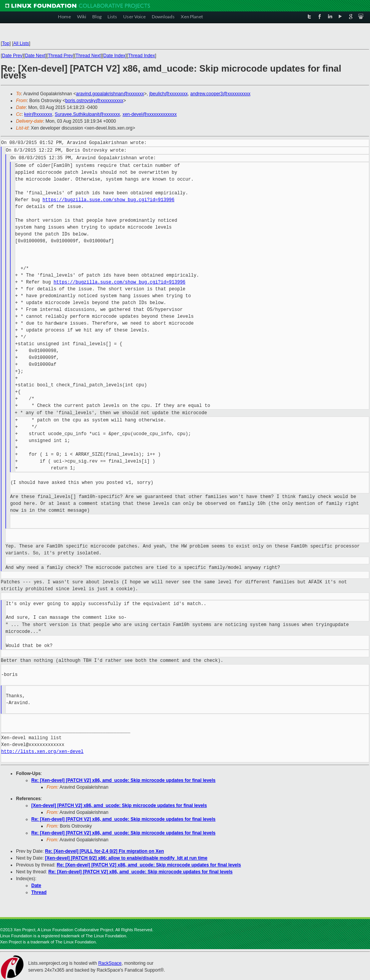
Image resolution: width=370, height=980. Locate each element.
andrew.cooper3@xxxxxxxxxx (220, 94)
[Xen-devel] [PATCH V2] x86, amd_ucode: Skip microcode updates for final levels (119, 805)
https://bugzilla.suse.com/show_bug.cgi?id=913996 (109, 200)
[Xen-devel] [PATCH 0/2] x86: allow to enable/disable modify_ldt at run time (126, 858)
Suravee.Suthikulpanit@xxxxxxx (88, 114)
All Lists (21, 43)
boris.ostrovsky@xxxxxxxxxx (94, 101)
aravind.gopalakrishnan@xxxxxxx (110, 94)
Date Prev (12, 56)
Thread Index (142, 56)
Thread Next (88, 56)
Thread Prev (60, 56)
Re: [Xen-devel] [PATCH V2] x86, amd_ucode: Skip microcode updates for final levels (123, 780)
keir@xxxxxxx (38, 114)
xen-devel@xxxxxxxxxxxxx (150, 114)
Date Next (35, 56)
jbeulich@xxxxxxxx (168, 94)
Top (6, 43)
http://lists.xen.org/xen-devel (42, 752)
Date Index (114, 56)
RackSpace (110, 963)
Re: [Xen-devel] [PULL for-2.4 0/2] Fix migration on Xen (105, 851)
